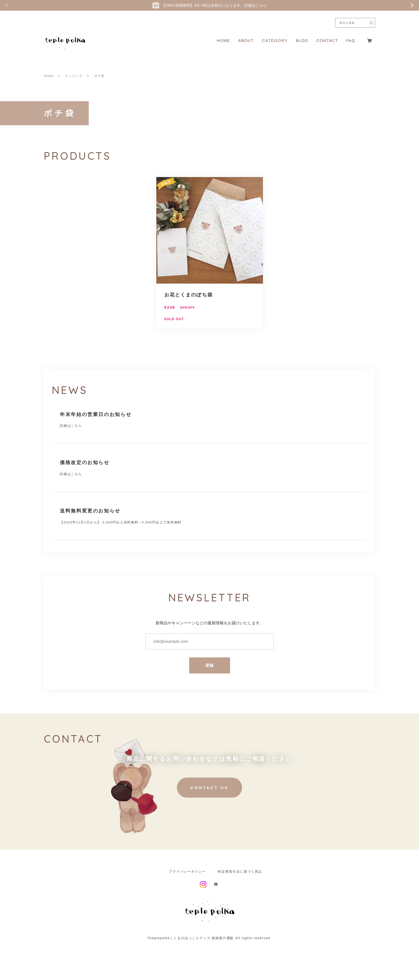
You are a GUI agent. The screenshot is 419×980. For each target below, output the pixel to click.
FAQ (351, 40)
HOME (223, 40)
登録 (210, 667)
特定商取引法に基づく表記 (240, 873)
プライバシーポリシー (187, 873)
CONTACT (327, 40)
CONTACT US (210, 789)
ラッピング (74, 76)
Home (49, 76)
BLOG (302, 40)
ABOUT (246, 40)
